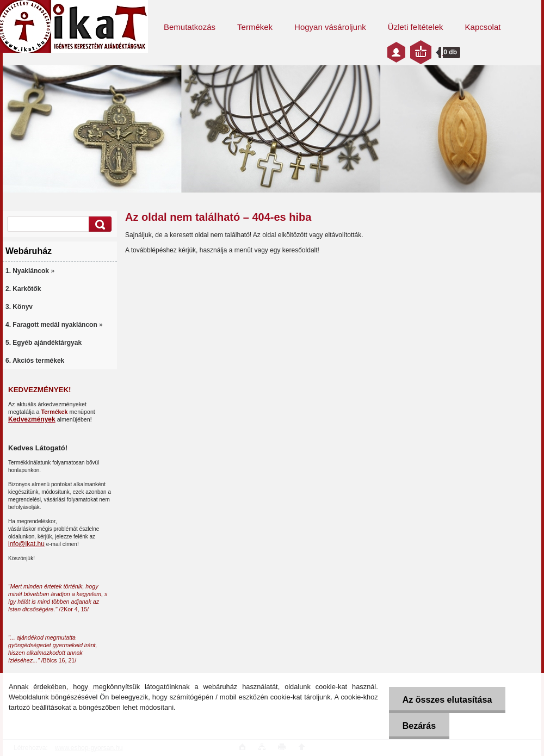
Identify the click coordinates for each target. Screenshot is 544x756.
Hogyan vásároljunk (330, 27)
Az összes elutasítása (447, 700)
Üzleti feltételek (416, 27)
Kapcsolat (483, 27)
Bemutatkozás (190, 27)
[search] (98, 224)
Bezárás (419, 726)
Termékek (255, 27)
